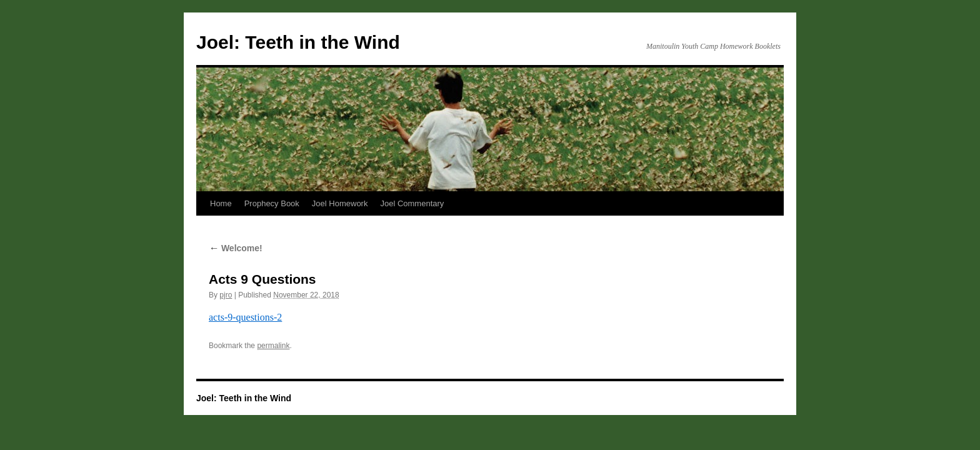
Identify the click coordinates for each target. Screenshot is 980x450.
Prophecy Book (272, 203)
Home (221, 203)
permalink (273, 346)
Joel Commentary (412, 203)
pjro (226, 295)
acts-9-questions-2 (245, 317)
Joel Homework (340, 203)
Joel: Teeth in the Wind (298, 42)
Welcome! (236, 248)
